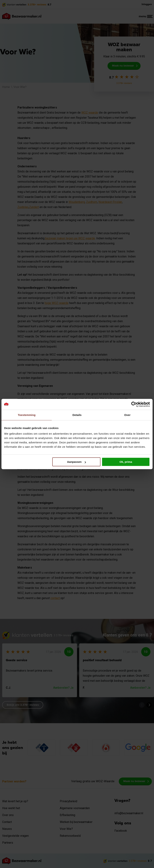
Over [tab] (127, 415)
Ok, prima (126, 462)
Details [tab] (77, 415)
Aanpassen (76, 462)
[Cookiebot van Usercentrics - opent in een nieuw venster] (134, 404)
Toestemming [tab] (27, 415)
